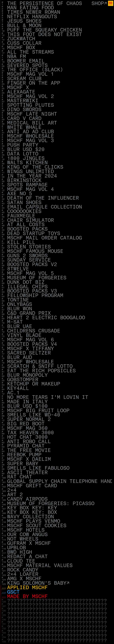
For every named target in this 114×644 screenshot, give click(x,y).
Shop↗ (99, 3)
